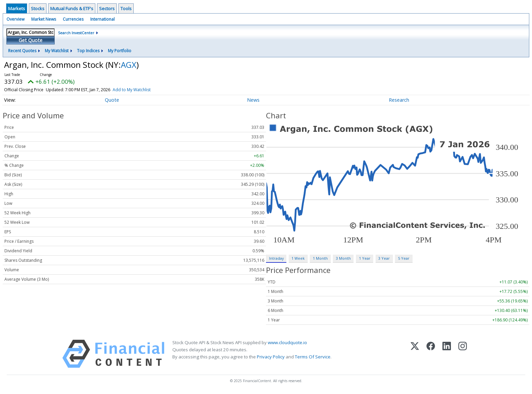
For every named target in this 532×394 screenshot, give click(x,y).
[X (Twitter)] (415, 354)
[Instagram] (463, 354)
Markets (17, 8)
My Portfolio (120, 51)
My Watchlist (57, 51)
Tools (126, 8)
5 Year (404, 258)
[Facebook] (431, 354)
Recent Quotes (22, 51)
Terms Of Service (313, 357)
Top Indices (88, 51)
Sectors (107, 8)
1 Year (365, 258)
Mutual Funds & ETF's (72, 8)
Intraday (276, 258)
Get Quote (31, 40)
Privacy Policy (271, 357)
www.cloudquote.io (287, 342)
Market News (44, 19)
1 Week (298, 258)
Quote (112, 100)
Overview (15, 19)
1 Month (320, 258)
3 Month (343, 258)
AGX (129, 65)
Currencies (73, 19)
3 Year (384, 258)
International (102, 19)
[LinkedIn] (447, 354)
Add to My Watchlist (132, 90)
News (253, 100)
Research (399, 100)
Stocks (38, 8)
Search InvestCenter (76, 33)
